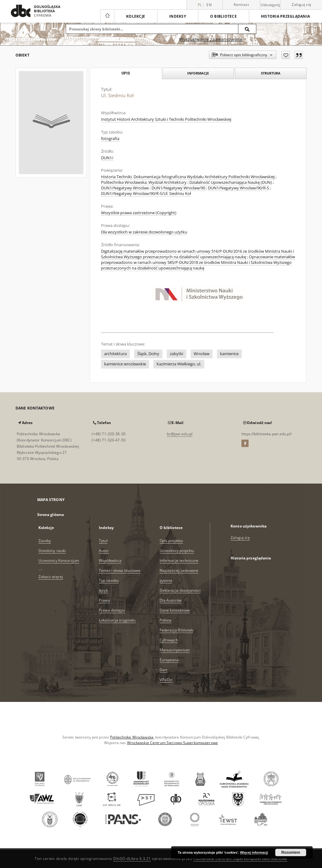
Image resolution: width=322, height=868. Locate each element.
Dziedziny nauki (52, 551)
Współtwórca (110, 561)
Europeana (169, 660)
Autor (104, 551)
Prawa (104, 600)
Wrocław (202, 354)
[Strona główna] (107, 16)
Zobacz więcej (51, 577)
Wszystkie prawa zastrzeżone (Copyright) (139, 213)
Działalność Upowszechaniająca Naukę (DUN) (231, 182)
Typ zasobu (109, 580)
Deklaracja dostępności (180, 590)
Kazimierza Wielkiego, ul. (179, 364)
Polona (166, 620)
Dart (163, 670)
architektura (115, 354)
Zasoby (45, 541)
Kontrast (241, 5)
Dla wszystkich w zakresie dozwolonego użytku (144, 232)
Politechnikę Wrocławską (132, 737)
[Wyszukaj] (247, 29)
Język (103, 590)
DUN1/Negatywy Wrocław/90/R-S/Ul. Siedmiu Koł (146, 194)
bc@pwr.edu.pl (180, 434)
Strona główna (51, 515)
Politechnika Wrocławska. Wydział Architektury (144, 182)
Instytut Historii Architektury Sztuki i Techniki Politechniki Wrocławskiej (166, 119)
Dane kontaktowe (175, 610)
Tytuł (103, 541)
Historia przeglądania (285, 16)
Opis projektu (171, 541)
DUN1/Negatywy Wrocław (125, 188)
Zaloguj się (301, 5)
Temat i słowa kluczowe (120, 570)
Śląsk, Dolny (148, 354)
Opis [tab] (126, 73)
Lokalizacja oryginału (117, 620)
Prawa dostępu (112, 610)
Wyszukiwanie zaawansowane (211, 39)
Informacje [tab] (198, 73)
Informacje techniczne (179, 561)
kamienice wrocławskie (125, 364)
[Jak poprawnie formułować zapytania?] (252, 39)
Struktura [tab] (271, 73)
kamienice (229, 354)
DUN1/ (107, 158)
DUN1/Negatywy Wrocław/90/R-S (238, 188)
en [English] (209, 5)
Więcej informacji (254, 852)
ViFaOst (166, 680)
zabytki (176, 354)
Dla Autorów (170, 600)
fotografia (110, 139)
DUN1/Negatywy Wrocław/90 (178, 188)
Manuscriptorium (175, 650)
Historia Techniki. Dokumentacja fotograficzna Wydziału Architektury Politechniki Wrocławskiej (188, 177)
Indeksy (178, 16)
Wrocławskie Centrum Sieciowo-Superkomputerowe (172, 743)
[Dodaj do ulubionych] (286, 55)
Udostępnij (270, 5)
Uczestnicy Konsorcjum (59, 561)
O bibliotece (223, 16)
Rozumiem (291, 852)
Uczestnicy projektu (177, 551)
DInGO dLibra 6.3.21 (132, 859)
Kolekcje (136, 16)
